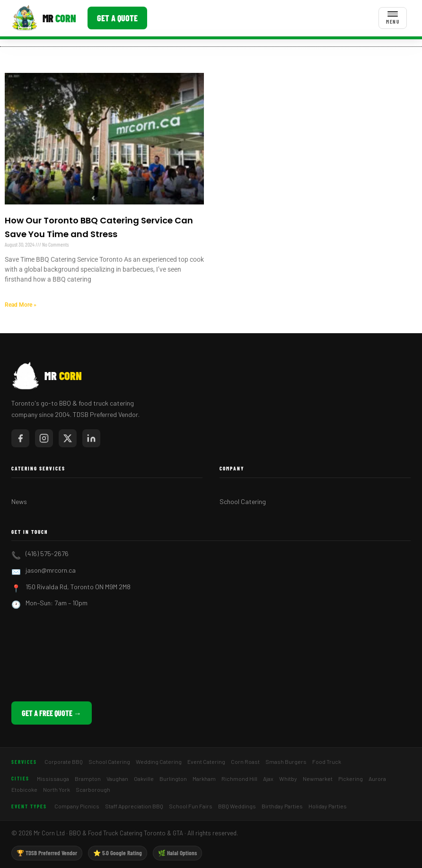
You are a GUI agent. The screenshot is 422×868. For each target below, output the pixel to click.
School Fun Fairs (191, 806)
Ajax (268, 779)
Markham (204, 779)
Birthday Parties (282, 806)
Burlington (173, 779)
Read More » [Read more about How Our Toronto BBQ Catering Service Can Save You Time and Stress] (21, 305)
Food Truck (327, 762)
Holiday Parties (328, 806)
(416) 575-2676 (47, 554)
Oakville (144, 779)
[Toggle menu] (393, 18)
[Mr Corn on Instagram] (44, 438)
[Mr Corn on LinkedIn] (91, 438)
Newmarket (318, 779)
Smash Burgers (286, 762)
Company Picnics (77, 806)
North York (57, 789)
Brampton (88, 779)
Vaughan (117, 779)
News (19, 501)
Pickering (351, 779)
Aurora (377, 779)
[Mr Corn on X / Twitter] (68, 438)
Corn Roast (245, 762)
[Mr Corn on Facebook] (20, 438)
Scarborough (93, 789)
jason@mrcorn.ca (51, 570)
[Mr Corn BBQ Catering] (44, 18)
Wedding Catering (159, 762)
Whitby (288, 779)
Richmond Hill (239, 779)
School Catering (243, 501)
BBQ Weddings (237, 806)
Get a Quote (117, 18)
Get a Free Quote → (52, 713)
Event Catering (206, 762)
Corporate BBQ (64, 762)
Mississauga (53, 779)
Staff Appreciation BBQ (134, 806)
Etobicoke (24, 789)
